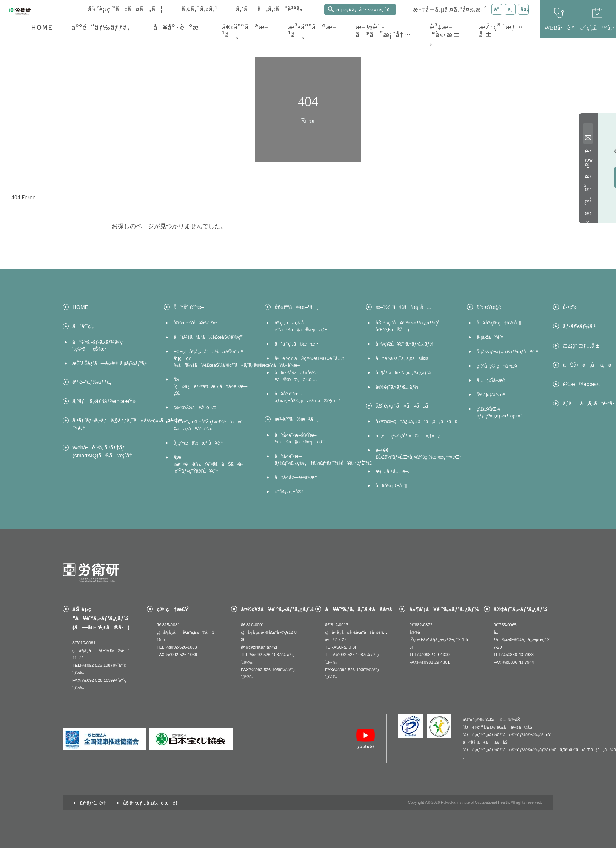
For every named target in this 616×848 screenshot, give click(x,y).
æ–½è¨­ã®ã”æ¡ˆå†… (383, 30)
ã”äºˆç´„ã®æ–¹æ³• (296, 344)
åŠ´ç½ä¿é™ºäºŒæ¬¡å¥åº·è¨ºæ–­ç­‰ (211, 386)
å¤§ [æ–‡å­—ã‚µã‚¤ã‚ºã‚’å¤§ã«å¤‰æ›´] (525, 9)
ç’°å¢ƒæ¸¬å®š (289, 492)
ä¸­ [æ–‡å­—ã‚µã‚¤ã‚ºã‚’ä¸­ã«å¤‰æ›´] (510, 9)
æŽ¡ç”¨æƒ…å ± (501, 30)
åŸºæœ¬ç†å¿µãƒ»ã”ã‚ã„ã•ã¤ (414, 422)
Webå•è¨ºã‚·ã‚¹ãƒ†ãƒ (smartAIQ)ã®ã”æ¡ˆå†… (105, 452)
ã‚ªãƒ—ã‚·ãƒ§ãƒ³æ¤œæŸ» (104, 401)
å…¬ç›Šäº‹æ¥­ (491, 380)
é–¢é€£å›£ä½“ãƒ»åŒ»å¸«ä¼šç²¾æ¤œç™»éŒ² (414, 454)
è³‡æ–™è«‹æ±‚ (445, 34)
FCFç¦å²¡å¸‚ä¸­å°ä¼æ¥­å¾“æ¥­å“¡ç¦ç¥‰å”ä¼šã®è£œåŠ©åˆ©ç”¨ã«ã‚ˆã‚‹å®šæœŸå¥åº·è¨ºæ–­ (212, 358)
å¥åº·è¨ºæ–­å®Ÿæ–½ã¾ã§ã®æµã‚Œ (300, 439)
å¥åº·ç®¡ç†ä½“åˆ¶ (499, 323)
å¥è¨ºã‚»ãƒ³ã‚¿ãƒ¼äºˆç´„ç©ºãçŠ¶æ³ (98, 346)
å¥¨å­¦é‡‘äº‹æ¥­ (491, 395)
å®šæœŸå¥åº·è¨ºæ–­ (197, 323)
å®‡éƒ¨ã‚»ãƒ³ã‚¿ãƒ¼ (397, 387)
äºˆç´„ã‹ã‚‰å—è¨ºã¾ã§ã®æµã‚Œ (301, 326)
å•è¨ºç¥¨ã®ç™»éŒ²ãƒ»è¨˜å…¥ (310, 358)
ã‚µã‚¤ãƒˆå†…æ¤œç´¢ (363, 9)
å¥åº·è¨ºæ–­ (178, 27)
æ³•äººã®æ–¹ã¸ (312, 30)
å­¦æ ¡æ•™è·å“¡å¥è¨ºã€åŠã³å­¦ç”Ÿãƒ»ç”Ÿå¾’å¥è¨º (208, 464)
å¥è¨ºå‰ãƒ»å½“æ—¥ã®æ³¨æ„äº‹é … (299, 376)
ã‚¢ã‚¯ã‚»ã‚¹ (199, 9)
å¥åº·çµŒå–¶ (391, 486)
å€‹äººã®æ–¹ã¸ (246, 30)
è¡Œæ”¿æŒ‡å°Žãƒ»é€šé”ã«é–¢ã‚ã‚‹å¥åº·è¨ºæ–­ (209, 425)
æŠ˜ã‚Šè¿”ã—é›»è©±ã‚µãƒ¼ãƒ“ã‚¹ (109, 363)
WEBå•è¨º (559, 28)
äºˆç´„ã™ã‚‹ (597, 28)
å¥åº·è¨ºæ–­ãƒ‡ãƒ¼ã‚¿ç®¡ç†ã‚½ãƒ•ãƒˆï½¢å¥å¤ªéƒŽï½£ (313, 460)
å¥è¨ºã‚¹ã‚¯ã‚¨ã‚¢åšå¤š (402, 358)
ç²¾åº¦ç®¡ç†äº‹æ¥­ (497, 366)
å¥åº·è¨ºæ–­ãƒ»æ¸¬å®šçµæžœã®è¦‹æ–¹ (307, 397)
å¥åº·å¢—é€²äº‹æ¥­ (296, 477)
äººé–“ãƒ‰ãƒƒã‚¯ (103, 27)
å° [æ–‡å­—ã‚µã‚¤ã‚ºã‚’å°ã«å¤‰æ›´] (498, 9)
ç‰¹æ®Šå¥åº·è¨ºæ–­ (196, 408)
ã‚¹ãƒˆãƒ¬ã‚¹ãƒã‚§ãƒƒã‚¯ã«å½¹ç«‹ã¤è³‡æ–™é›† (111, 424)
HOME (42, 27)
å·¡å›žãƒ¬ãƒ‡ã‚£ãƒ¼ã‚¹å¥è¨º (507, 352)
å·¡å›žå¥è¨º (490, 337)
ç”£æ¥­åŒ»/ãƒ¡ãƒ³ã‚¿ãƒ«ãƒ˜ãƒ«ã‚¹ (500, 412)
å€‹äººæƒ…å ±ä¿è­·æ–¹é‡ (152, 803)
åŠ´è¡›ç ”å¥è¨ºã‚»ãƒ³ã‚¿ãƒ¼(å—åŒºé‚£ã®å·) (412, 326)
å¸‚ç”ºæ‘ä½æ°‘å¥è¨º (198, 443)
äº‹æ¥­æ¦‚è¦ (492, 307)
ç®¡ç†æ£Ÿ (173, 609)
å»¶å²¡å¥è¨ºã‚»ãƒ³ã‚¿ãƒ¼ (403, 373)
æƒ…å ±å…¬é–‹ (392, 471)
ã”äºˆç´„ (83, 326)
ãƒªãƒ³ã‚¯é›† (93, 803)
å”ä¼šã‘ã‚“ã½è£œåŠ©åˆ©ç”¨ (208, 337)
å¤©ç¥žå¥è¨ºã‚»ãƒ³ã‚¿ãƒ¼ (404, 344)
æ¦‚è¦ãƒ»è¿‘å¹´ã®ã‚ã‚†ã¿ (408, 436)
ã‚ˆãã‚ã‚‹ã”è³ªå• (272, 9)
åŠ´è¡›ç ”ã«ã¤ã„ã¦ (125, 9)
